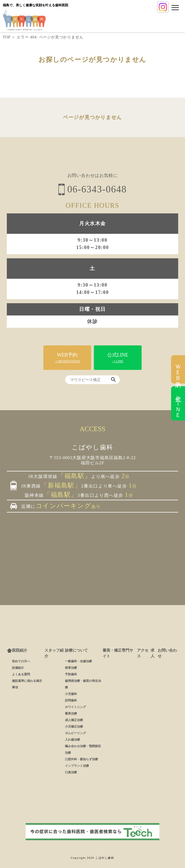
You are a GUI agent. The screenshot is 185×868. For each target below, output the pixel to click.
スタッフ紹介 (54, 653)
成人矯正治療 (74, 720)
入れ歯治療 (72, 740)
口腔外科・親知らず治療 (81, 759)
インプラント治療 (77, 766)
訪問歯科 (71, 700)
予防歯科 (71, 674)
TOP (7, 37)
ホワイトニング (75, 707)
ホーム (9, 651)
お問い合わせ (167, 653)
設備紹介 (18, 668)
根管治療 (71, 668)
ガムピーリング (75, 733)
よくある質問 (21, 674)
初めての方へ (21, 661)
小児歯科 (71, 694)
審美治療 (71, 713)
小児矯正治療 (74, 726)
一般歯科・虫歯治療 (78, 661)
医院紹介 (20, 650)
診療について (76, 650)
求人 (153, 653)
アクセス (143, 653)
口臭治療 (71, 772)
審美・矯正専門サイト (118, 653)
